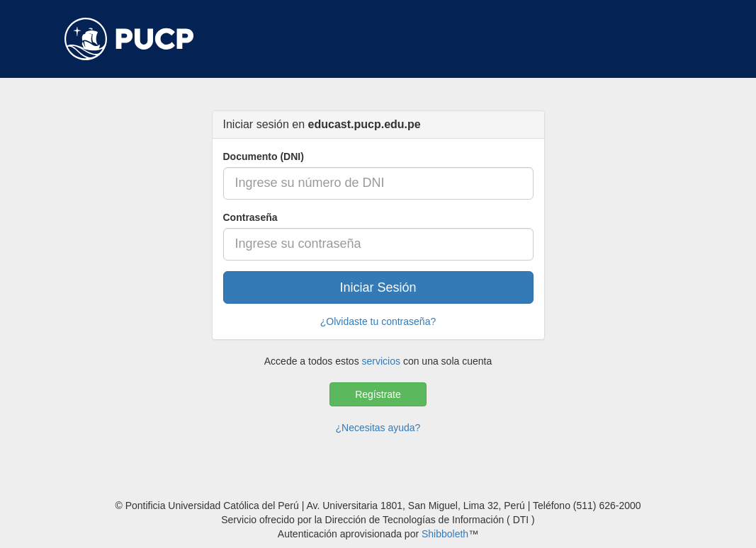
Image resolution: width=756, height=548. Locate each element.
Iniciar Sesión (378, 287)
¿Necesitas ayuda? (378, 428)
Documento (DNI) (264, 156)
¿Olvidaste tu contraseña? (378, 321)
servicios (381, 361)
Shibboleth (445, 534)
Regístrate (378, 394)
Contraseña (250, 217)
